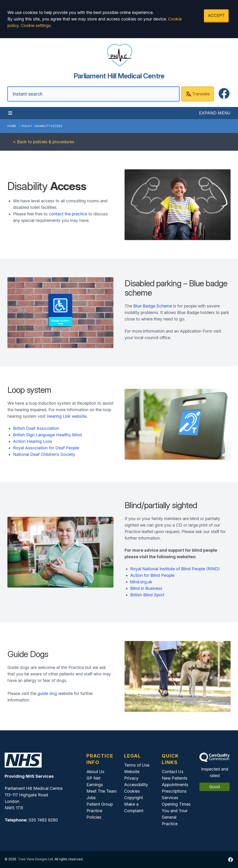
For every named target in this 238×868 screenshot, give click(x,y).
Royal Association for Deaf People (46, 448)
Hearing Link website (67, 416)
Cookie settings (36, 25)
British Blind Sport (147, 595)
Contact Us (173, 772)
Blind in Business (146, 588)
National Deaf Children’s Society (44, 454)
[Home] (119, 61)
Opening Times (176, 804)
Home (12, 126)
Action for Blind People (152, 575)
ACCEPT (216, 15)
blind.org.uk (141, 582)
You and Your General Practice (175, 817)
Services (170, 798)
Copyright (134, 798)
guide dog (47, 693)
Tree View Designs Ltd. (36, 859)
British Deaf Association (36, 428)
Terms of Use (137, 765)
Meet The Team (102, 791)
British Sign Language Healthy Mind (47, 435)
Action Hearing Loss (33, 441)
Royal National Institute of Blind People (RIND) (175, 569)
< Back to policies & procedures (44, 142)
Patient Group (100, 804)
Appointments (175, 785)
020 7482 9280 (43, 820)
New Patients (175, 778)
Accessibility (136, 785)
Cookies (132, 791)
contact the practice (68, 214)
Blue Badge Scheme (153, 306)
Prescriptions (174, 791)
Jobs (91, 798)
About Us (95, 772)
